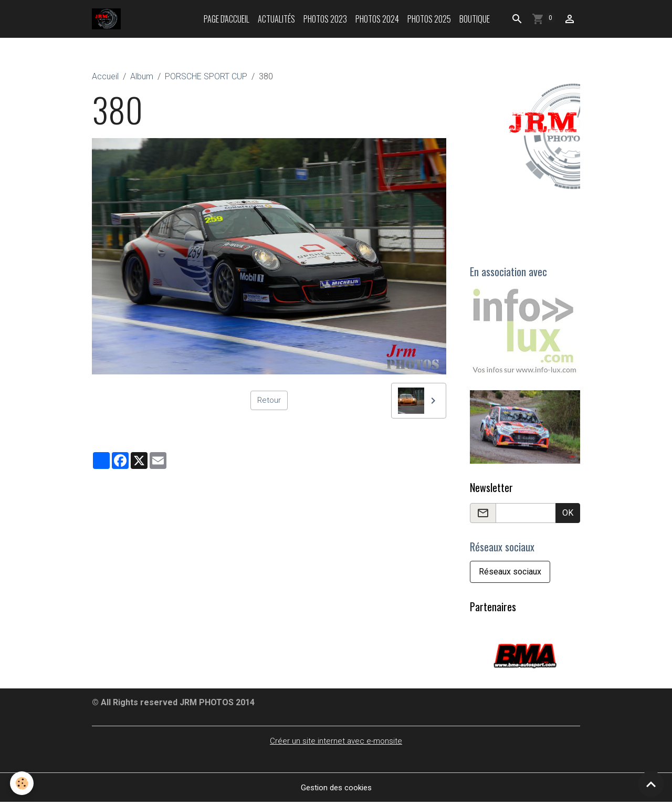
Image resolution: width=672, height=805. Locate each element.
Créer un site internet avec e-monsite (336, 743)
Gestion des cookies (336, 790)
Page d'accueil (227, 19)
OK (568, 514)
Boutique (475, 19)
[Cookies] (22, 783)
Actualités (276, 19)
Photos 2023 (325, 19)
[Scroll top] (651, 784)
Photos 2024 (377, 19)
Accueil (105, 76)
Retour (269, 400)
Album (142, 76)
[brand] (109, 19)
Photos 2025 (429, 19)
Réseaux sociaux (510, 574)
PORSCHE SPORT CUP (206, 76)
